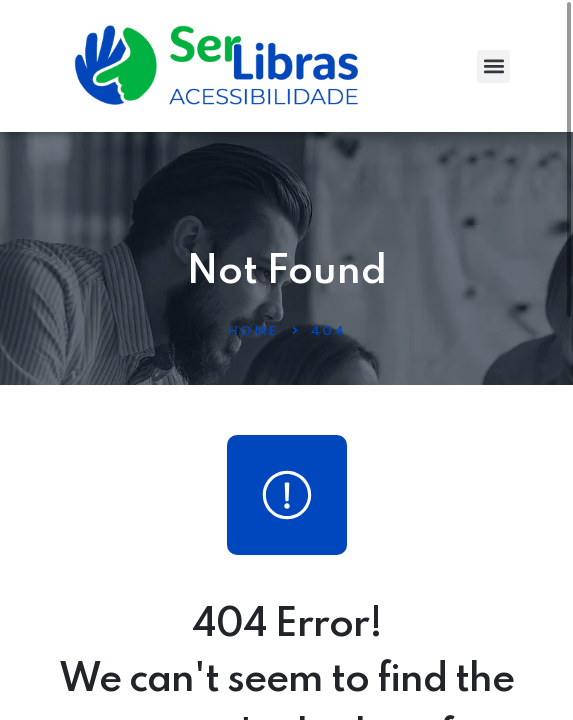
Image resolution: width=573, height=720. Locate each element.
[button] (493, 66)
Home (253, 331)
